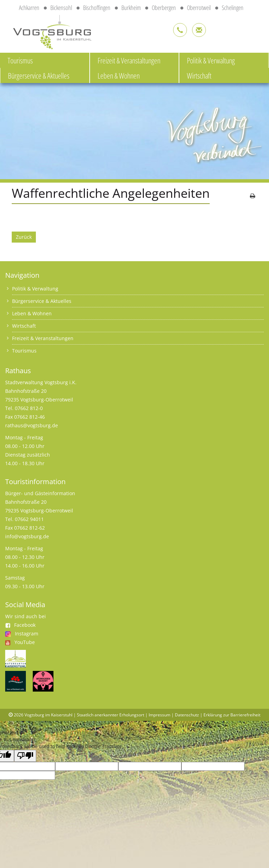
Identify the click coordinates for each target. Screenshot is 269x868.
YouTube (25, 642)
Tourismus (20, 60)
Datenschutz (187, 715)
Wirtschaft (199, 75)
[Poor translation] (25, 756)
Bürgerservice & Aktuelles (39, 75)
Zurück (24, 237)
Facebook (20, 625)
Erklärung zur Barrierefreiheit (232, 715)
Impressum (160, 715)
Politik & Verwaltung (211, 60)
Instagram (27, 634)
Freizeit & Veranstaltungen (129, 60)
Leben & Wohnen (119, 75)
